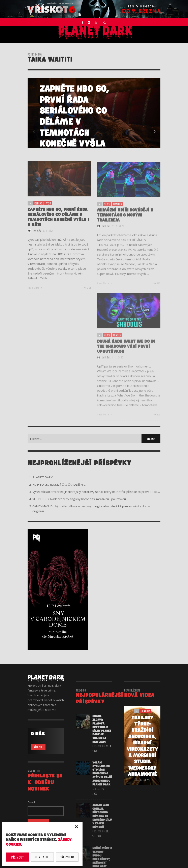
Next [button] (154, 132)
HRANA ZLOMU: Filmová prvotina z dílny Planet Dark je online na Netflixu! (102, 734)
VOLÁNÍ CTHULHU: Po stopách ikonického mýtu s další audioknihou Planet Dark (102, 779)
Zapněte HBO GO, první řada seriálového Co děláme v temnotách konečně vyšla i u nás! (58, 222)
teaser (117, 341)
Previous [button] (34, 132)
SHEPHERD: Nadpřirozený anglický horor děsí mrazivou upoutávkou (79, 499)
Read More (35, 293)
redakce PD (99, 751)
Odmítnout (42, 857)
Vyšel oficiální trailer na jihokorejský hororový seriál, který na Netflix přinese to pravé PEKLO (96, 492)
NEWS (107, 209)
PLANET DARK (43, 477)
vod (49, 208)
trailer (117, 209)
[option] (94, 113)
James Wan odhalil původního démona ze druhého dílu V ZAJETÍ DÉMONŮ (102, 822)
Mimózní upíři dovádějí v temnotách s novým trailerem (125, 220)
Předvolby (67, 857)
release (39, 208)
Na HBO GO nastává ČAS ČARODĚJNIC (59, 484)
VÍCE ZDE (38, 747)
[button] (76, 827)
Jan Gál (37, 235)
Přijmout (18, 857)
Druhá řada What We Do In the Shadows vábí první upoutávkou (126, 352)
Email (31, 802)
